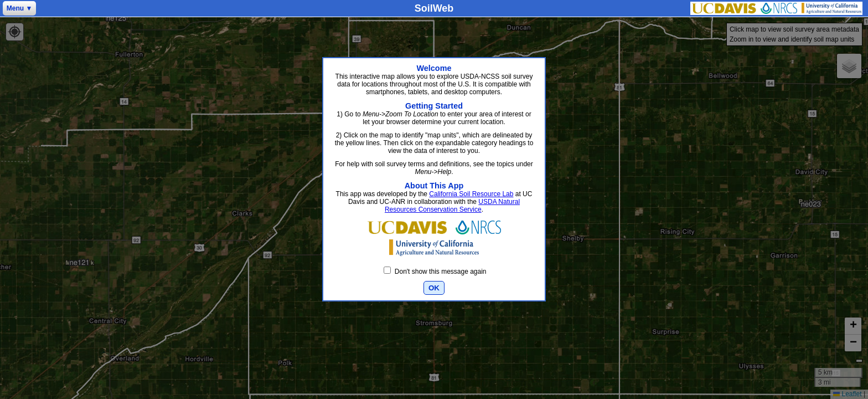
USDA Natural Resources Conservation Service (452, 206)
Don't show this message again (435, 272)
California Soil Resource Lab (471, 194)
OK (434, 288)
